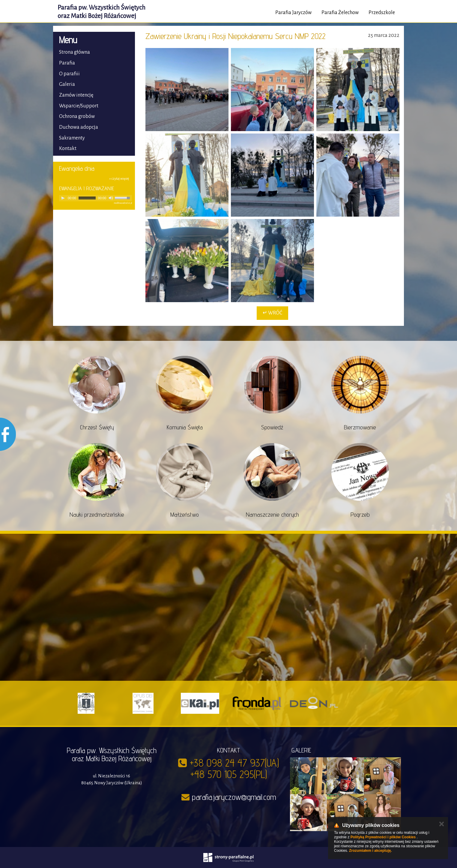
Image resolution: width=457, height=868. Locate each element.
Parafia (67, 63)
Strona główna (75, 52)
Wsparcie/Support (79, 106)
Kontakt (68, 149)
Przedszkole (382, 13)
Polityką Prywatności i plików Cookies (383, 837)
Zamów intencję (76, 95)
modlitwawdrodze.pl (123, 203)
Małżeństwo (185, 515)
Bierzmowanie (360, 427)
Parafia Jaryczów (293, 13)
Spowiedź (272, 427)
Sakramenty (72, 138)
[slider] (87, 198)
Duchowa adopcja (79, 127)
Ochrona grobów (77, 116)
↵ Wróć (272, 313)
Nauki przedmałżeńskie (97, 515)
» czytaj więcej (119, 179)
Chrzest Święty (97, 427)
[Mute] (111, 198)
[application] (96, 198)
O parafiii (69, 74)
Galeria (67, 84)
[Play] (63, 198)
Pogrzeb (360, 515)
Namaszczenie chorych (272, 515)
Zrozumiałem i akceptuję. (370, 851)
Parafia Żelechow (340, 13)
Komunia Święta (185, 427)
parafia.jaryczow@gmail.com (234, 797)
